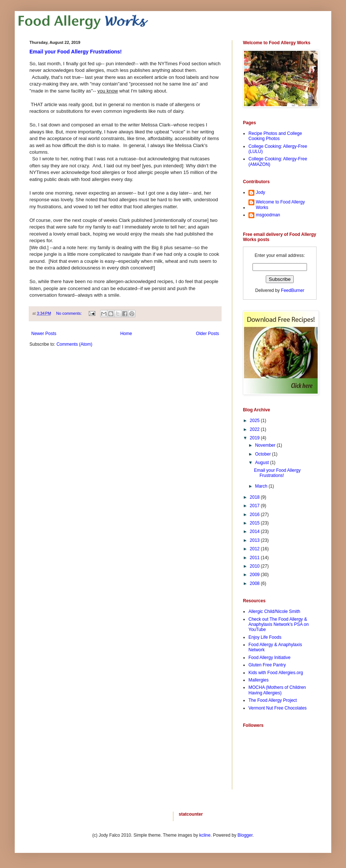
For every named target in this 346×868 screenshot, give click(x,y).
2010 (255, 566)
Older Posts (207, 334)
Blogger (245, 835)
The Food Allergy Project (273, 700)
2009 (255, 575)
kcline (205, 835)
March (262, 486)
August (263, 463)
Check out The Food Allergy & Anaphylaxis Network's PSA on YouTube (279, 625)
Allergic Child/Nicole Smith (274, 611)
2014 (255, 531)
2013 (255, 540)
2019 (255, 438)
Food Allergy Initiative (269, 658)
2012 (255, 549)
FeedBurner (292, 290)
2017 (255, 506)
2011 (255, 558)
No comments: (70, 313)
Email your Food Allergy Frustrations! (76, 52)
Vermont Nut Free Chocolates (278, 708)
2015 (255, 523)
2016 (255, 515)
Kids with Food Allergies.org (276, 673)
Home (126, 334)
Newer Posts (44, 334)
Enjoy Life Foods (265, 637)
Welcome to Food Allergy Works (280, 205)
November (266, 445)
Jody (260, 192)
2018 (255, 497)
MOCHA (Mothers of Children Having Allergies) (277, 690)
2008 (255, 583)
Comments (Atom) (74, 344)
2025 (255, 421)
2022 (255, 429)
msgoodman (268, 215)
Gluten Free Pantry (267, 665)
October (264, 454)
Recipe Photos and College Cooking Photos (275, 136)
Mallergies (259, 680)
